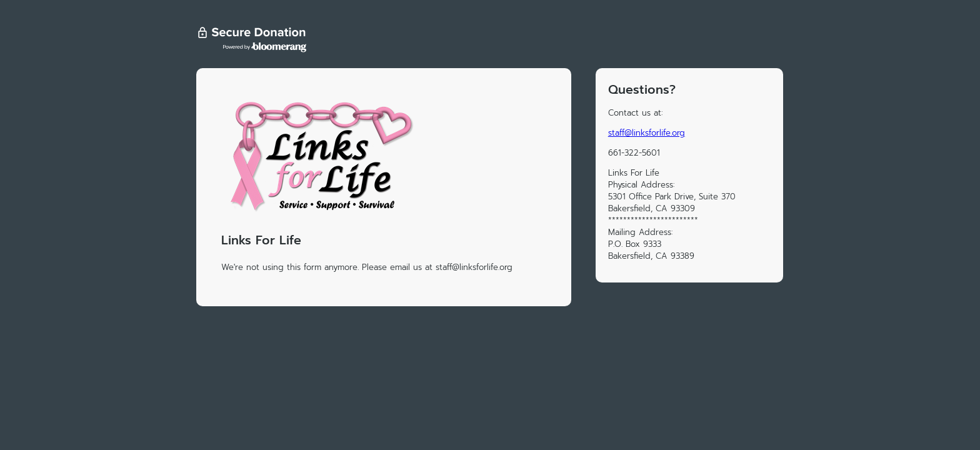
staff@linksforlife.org (647, 133)
